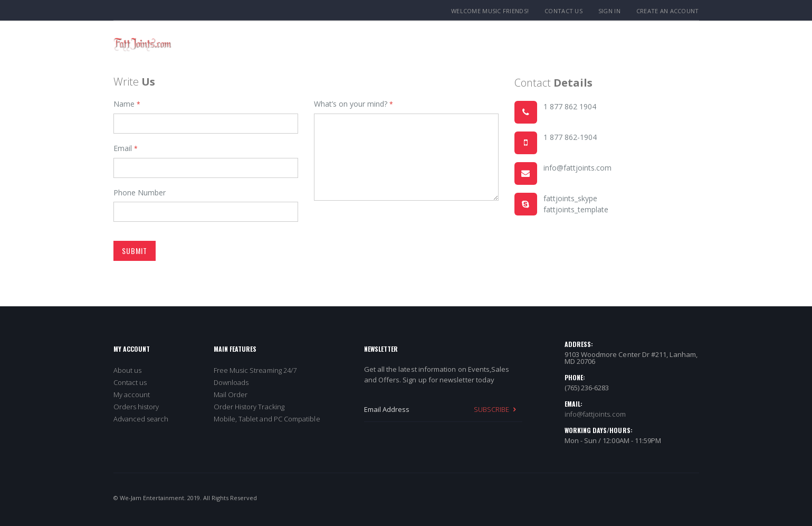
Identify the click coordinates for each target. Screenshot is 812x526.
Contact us (130, 382)
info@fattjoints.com (595, 414)
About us (128, 370)
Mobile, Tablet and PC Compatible (267, 419)
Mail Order (231, 394)
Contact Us (563, 11)
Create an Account (668, 11)
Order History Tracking (249, 407)
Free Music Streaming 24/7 (255, 370)
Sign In (609, 11)
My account (132, 394)
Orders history (136, 407)
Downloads (231, 382)
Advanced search (141, 419)
